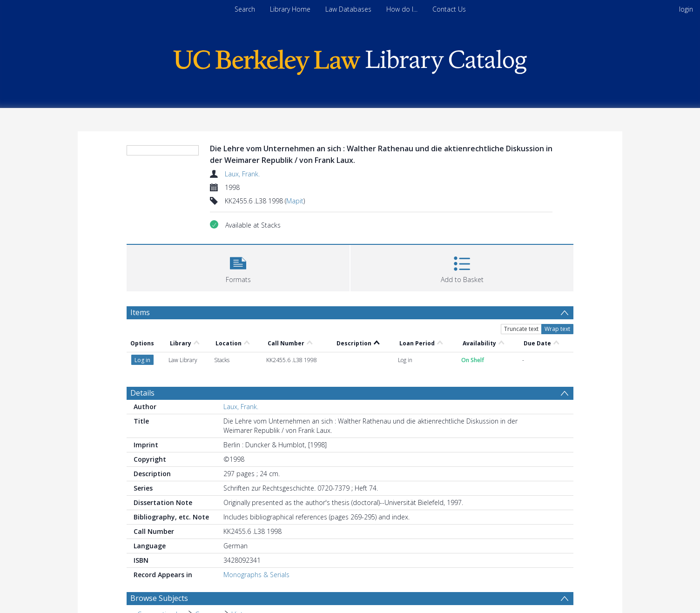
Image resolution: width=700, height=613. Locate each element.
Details (142, 393)
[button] (238, 267)
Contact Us (449, 9)
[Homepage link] (350, 60)
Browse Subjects (159, 598)
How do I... (402, 9)
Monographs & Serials (256, 575)
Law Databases (348, 9)
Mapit (295, 201)
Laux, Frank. (242, 174)
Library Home (290, 9)
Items (140, 312)
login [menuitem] (686, 9)
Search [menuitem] (245, 9)
